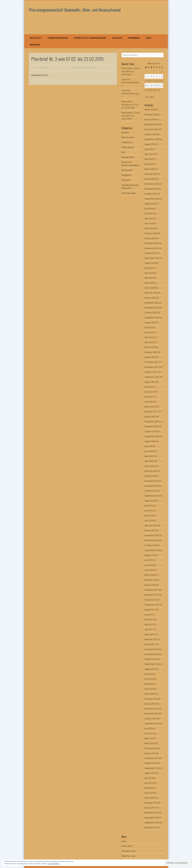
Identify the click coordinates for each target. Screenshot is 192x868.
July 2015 (149, 728)
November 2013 (152, 818)
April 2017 (149, 629)
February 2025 (151, 174)
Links (148, 38)
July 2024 (149, 209)
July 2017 (149, 615)
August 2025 (150, 144)
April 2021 (149, 402)
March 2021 (150, 407)
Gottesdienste (128, 147)
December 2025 (152, 124)
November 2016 (152, 654)
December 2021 (152, 362)
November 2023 (152, 248)
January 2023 (150, 298)
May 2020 (149, 456)
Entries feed (127, 846)
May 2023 (149, 278)
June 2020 (149, 451)
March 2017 (150, 634)
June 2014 (149, 783)
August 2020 (150, 441)
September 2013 (152, 823)
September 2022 (152, 318)
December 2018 (152, 535)
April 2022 (149, 342)
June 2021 (149, 392)
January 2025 (150, 179)
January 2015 (150, 753)
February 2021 (151, 412)
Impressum (35, 45)
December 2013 (152, 813)
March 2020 (150, 466)
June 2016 (149, 679)
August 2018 (150, 555)
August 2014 (150, 773)
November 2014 (152, 758)
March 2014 (150, 798)
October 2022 (151, 312)
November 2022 (152, 308)
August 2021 (150, 382)
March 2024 (150, 228)
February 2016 (151, 699)
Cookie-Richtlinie (54, 864)
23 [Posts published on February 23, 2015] (146, 90)
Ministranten (127, 170)
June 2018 (149, 565)
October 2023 (151, 253)
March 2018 (150, 575)
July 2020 (149, 446)
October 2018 (151, 545)
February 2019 (151, 525)
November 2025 (152, 129)
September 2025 (152, 139)
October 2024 (151, 194)
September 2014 (152, 768)
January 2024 (150, 238)
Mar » (152, 97)
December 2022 (152, 303)
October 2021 (151, 372)
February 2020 (151, 471)
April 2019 (149, 520)
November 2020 (152, 426)
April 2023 (149, 283)
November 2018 (152, 540)
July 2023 (149, 268)
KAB (123, 152)
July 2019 (149, 506)
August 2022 (150, 322)
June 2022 (149, 332)
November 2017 (152, 595)
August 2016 (150, 669)
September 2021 (152, 377)
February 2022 (151, 352)
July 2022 (149, 327)
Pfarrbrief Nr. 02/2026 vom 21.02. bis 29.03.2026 (130, 105)
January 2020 (150, 476)
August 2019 (150, 501)
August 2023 (150, 263)
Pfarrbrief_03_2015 (40, 75)
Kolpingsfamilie (128, 157)
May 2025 (149, 159)
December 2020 (152, 421)
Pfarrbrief (92, 68)
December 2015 (152, 709)
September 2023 (152, 258)
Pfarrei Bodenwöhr (58, 38)
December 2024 (152, 184)
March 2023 (150, 288)
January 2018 (150, 585)
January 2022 (150, 357)
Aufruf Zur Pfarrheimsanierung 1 (130, 94)
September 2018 (152, 550)
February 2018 (151, 580)
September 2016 (152, 664)
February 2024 (151, 233)
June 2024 (149, 213)
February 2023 (151, 293)
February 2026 (151, 115)
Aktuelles (117, 38)
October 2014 (151, 763)
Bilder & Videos (128, 137)
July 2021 (149, 387)
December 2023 (152, 243)
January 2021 (150, 417)
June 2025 (149, 154)
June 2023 (149, 273)
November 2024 (152, 189)
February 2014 (151, 803)
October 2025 (151, 134)
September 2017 (152, 605)
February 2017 (151, 639)
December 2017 (152, 590)
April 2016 (149, 689)
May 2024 (149, 218)
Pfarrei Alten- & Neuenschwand (90, 38)
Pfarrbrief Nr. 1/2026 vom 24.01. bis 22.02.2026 (131, 116)
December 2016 (152, 649)
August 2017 (150, 610)
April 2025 (149, 164)
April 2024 (149, 223)
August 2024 (150, 204)
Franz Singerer (41, 68)
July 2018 (149, 560)
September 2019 (152, 496)
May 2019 (149, 516)
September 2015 (152, 723)
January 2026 (150, 119)
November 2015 (152, 714)
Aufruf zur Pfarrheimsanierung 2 (130, 82)
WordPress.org (128, 856)
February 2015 (151, 748)
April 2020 (149, 461)
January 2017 (150, 644)
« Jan (147, 97)
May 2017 (149, 624)
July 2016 (149, 674)
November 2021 (152, 367)
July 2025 (149, 149)
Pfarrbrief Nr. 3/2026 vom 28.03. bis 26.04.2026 (131, 71)
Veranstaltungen (129, 193)
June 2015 (149, 733)
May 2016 (149, 684)
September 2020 (152, 436)
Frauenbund (127, 142)
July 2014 (149, 778)
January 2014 (150, 808)
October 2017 (151, 600)
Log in (124, 841)
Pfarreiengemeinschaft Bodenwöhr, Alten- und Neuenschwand (75, 10)
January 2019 (150, 530)
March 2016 (150, 694)
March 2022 (150, 347)
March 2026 (150, 109)
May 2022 (149, 337)
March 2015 (150, 743)
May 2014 (149, 788)
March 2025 (150, 169)
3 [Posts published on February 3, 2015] (149, 76)
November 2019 (152, 486)
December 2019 (152, 481)
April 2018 (149, 570)
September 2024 (152, 199)
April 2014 (149, 793)
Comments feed (129, 851)
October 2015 (151, 719)
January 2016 (150, 704)
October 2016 (151, 659)
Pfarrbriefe (134, 38)
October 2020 (151, 431)
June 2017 (149, 620)
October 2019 (151, 491)
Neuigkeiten (84, 68)
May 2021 (149, 397)
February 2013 (151, 827)
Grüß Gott (36, 38)
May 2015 (149, 738)
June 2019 (149, 511)
